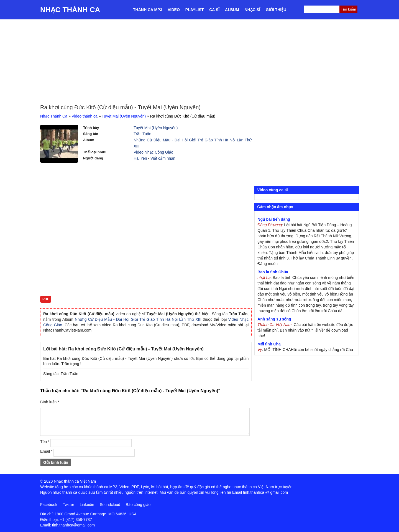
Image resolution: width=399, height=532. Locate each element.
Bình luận (50, 402)
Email (46, 451)
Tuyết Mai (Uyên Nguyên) (124, 116)
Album (232, 10)
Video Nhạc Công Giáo (153, 152)
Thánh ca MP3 (148, 10)
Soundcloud (110, 505)
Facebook (49, 505)
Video (174, 10)
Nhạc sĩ (252, 10)
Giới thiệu (276, 10)
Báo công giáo (138, 505)
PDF (46, 299)
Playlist (195, 10)
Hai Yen (140, 158)
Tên (45, 442)
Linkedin (87, 505)
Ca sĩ (214, 10)
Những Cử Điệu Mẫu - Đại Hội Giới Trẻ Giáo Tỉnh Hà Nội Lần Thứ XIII (138, 319)
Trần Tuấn (142, 134)
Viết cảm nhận (163, 158)
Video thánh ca (85, 116)
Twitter (68, 505)
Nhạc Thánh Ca (70, 10)
